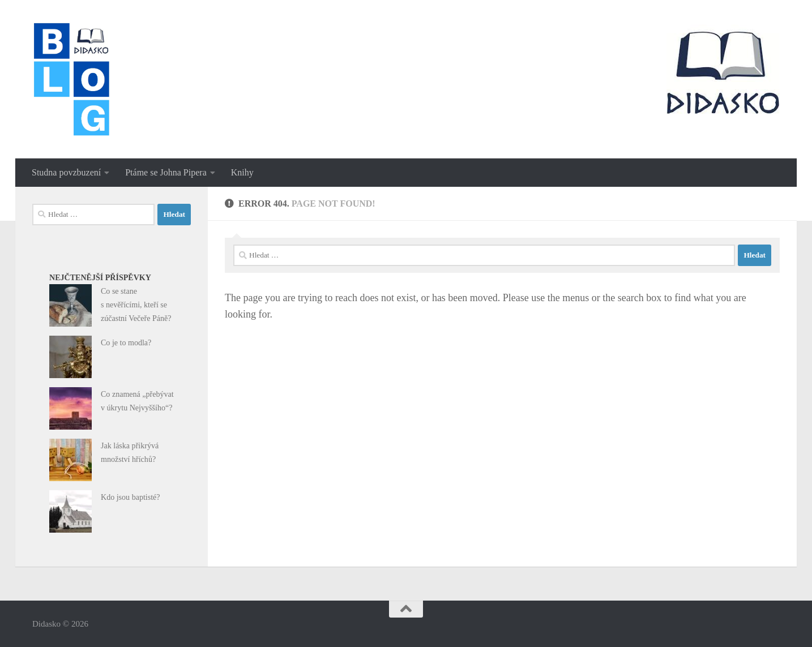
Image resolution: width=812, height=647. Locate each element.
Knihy (242, 172)
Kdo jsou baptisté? (131, 497)
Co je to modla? (126, 342)
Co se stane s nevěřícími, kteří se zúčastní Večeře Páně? (136, 305)
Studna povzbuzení (66, 172)
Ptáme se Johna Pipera (166, 172)
